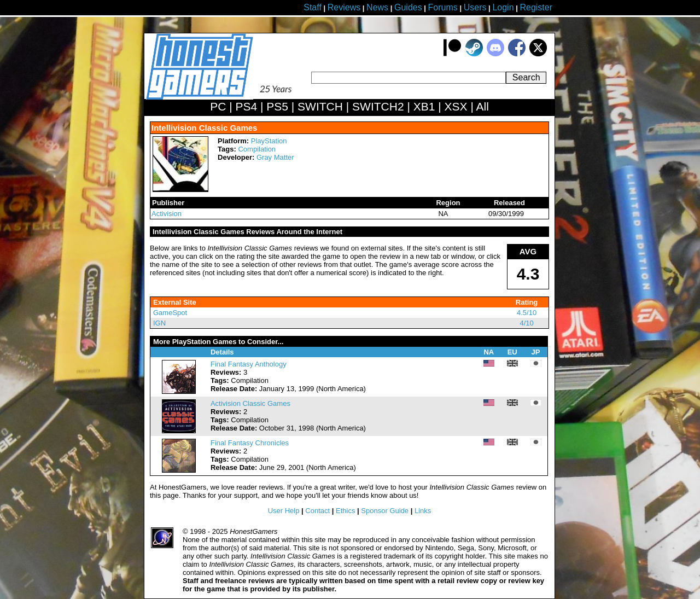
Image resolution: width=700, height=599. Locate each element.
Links (423, 511)
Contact (317, 511)
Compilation (257, 149)
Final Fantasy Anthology (249, 364)
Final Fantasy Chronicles (250, 443)
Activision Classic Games (250, 403)
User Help (284, 511)
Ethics (345, 511)
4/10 (526, 323)
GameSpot (170, 313)
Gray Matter (275, 157)
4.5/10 (527, 313)
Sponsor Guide (385, 511)
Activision (167, 214)
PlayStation (269, 141)
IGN (159, 323)
